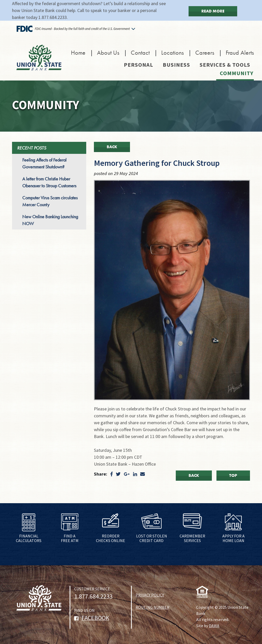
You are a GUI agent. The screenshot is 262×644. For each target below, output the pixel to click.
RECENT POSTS (32, 148)
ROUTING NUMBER (152, 607)
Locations (172, 53)
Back (112, 147)
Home (78, 53)
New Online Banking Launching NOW (50, 220)
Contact (140, 53)
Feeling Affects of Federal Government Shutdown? (44, 163)
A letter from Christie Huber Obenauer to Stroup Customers (49, 182)
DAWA (214, 626)
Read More (213, 11)
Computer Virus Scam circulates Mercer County (50, 201)
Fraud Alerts (240, 53)
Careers (205, 53)
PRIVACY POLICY (150, 595)
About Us (108, 53)
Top (233, 475)
